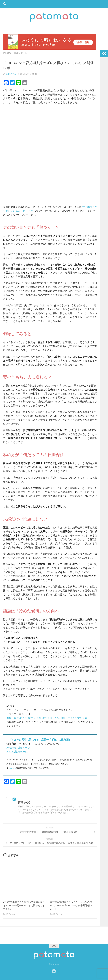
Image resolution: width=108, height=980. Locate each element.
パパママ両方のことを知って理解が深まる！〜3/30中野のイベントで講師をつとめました (24, 906)
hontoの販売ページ (17, 752)
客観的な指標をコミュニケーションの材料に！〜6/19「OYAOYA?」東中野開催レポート (71, 906)
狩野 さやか (11, 74)
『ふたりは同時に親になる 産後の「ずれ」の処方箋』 (40, 740)
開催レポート (20, 53)
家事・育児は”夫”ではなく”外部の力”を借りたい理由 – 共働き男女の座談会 (48, 718)
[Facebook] (54, 971)
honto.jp (12, 768)
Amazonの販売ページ (18, 748)
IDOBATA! (8, 53)
